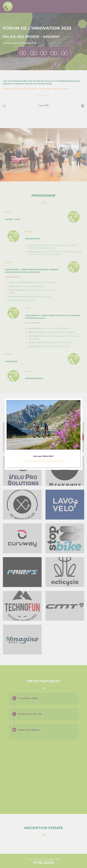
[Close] (79, 401)
